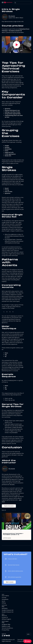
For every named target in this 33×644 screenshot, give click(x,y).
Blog (3, 607)
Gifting (4, 603)
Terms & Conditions (7, 628)
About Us (4, 615)
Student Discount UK (8, 610)
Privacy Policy (5, 630)
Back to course (10, 582)
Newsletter (5, 608)
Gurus (3, 601)
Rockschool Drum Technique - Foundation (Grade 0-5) (13, 534)
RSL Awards (12, 16)
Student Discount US (8, 612)
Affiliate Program (6, 619)
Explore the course (9, 506)
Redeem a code (6, 626)
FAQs (3, 623)
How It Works (5, 596)
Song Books (5, 599)
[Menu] (3, 3)
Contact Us (5, 617)
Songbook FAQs (6, 624)
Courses (4, 598)
